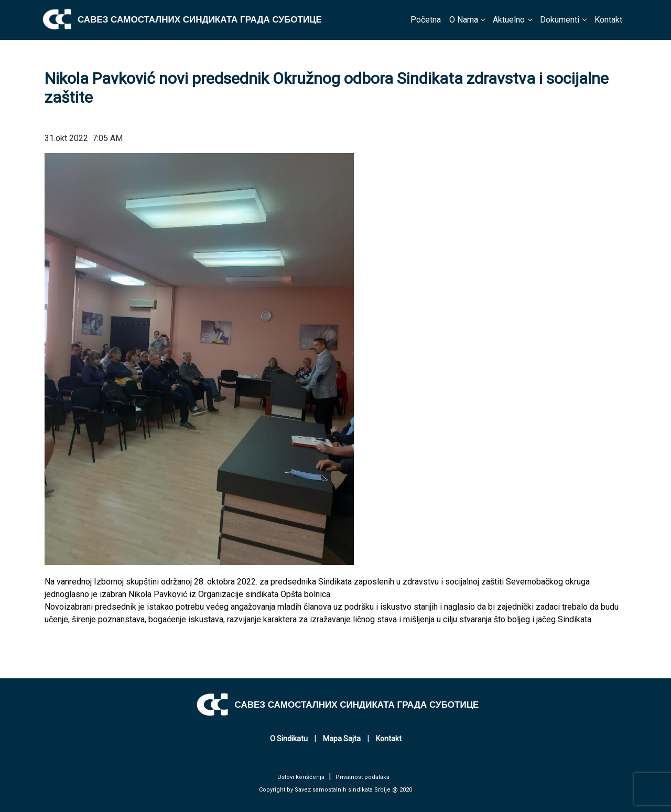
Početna (426, 20)
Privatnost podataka (362, 777)
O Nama (464, 20)
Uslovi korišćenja (301, 777)
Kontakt (608, 20)
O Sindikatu (289, 739)
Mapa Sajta (342, 739)
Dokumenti (560, 20)
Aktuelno (509, 20)
